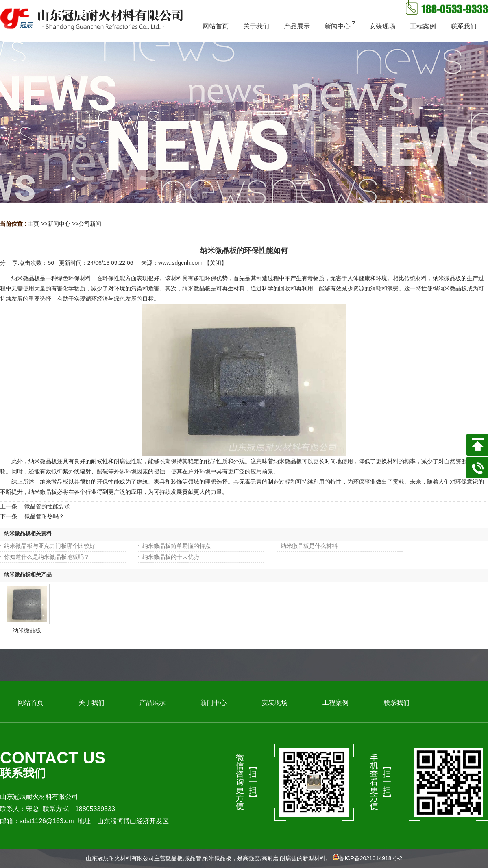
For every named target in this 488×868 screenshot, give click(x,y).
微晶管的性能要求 (47, 506)
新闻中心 (59, 224)
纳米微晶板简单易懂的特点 (176, 546)
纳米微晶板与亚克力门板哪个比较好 (50, 546)
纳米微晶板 (27, 630)
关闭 (216, 263)
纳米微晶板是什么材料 (309, 546)
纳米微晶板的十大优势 (171, 557)
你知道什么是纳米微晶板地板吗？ (47, 557)
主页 (33, 224)
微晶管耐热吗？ (44, 516)
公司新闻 (90, 224)
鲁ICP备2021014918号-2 (370, 858)
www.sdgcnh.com (180, 263)
